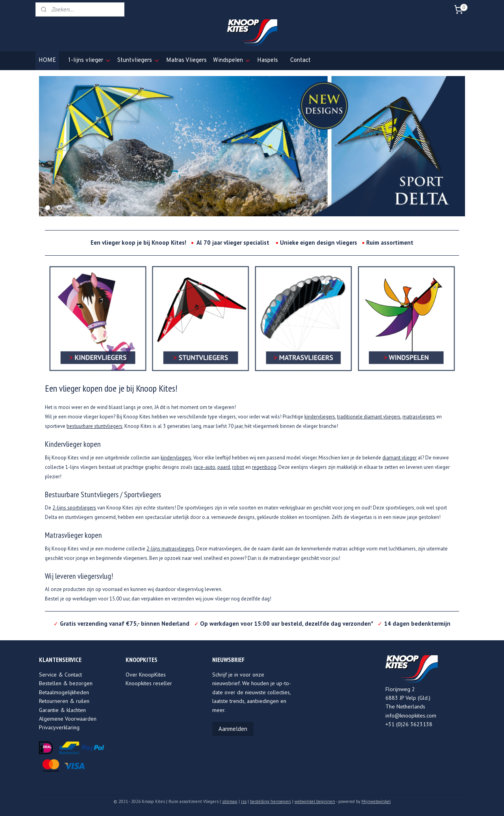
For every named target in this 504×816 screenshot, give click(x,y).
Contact (300, 60)
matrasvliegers (419, 417)
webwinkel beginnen (315, 801)
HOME (47, 60)
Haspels (268, 60)
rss (244, 801)
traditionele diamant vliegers (369, 417)
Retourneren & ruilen (64, 701)
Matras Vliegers (186, 60)
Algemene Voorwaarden (68, 719)
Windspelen (232, 60)
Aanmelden (233, 729)
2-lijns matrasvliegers (170, 549)
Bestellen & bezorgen (66, 683)
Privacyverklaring (59, 727)
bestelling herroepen (271, 801)
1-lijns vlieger (90, 60)
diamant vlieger (399, 458)
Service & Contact (60, 675)
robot (238, 467)
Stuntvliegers (139, 60)
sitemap (230, 801)
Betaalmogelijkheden (64, 692)
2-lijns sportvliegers (74, 508)
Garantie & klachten (62, 710)
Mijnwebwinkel (376, 801)
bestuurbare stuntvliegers (94, 426)
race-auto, (205, 467)
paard (224, 467)
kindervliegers (320, 417)
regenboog (264, 467)
